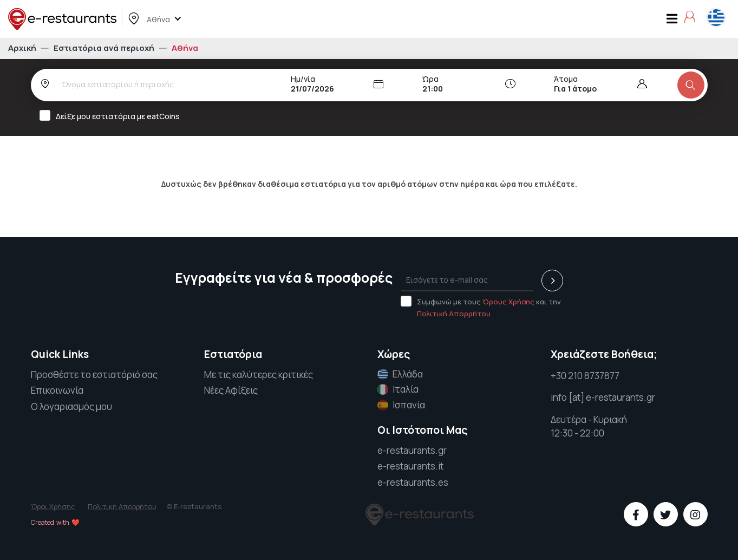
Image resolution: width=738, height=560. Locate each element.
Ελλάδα (400, 374)
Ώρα (430, 79)
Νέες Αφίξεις (231, 390)
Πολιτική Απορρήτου (454, 314)
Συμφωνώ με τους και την (481, 307)
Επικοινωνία (57, 390)
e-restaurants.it (410, 466)
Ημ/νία (303, 79)
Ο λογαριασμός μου (71, 406)
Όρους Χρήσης (508, 302)
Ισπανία (401, 405)
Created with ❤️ (55, 522)
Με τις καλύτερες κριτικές (259, 375)
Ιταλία (398, 389)
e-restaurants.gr (412, 450)
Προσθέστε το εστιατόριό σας (94, 375)
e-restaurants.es (413, 482)
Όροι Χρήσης (53, 506)
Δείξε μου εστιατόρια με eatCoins (113, 116)
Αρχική (23, 48)
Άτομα (566, 79)
